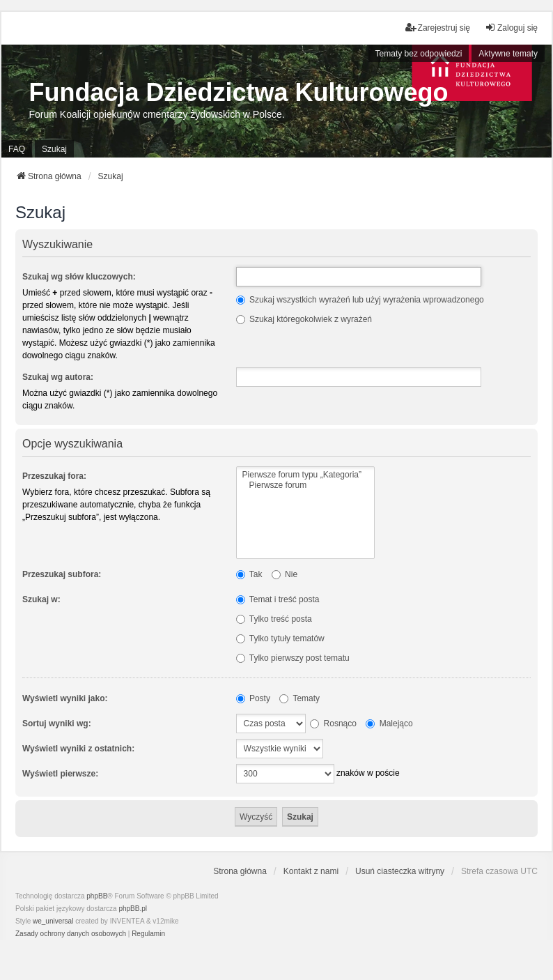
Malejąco (389, 723)
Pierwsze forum (305, 485)
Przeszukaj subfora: (62, 574)
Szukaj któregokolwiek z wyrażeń (304, 319)
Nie (285, 574)
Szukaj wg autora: (58, 377)
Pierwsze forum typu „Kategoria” (305, 475)
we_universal (53, 921)
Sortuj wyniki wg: (57, 723)
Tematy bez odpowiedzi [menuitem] (419, 54)
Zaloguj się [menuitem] (511, 28)
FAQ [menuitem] (17, 149)
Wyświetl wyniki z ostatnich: (78, 749)
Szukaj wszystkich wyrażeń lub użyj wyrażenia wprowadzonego (360, 300)
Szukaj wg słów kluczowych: (79, 277)
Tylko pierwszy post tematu (293, 658)
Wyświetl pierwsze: (60, 774)
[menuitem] (71, 934)
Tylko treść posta (274, 619)
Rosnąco (333, 723)
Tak (249, 574)
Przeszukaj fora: (54, 476)
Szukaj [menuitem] (54, 149)
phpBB (97, 896)
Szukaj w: (41, 599)
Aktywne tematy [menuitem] (508, 54)
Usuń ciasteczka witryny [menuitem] (400, 871)
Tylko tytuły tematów (280, 638)
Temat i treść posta (278, 599)
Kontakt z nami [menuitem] (311, 871)
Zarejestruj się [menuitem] (438, 28)
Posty (253, 698)
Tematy (299, 698)
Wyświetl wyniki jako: (65, 698)
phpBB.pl (133, 909)
